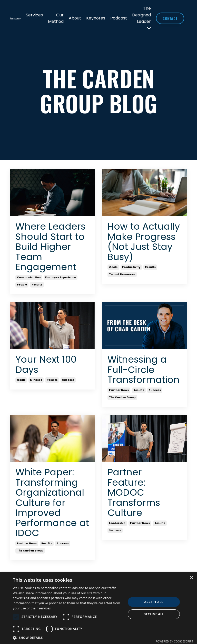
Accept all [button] (154, 602)
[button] (68, 638)
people (22, 285)
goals (113, 267)
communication (29, 277)
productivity (131, 267)
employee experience (61, 277)
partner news (119, 390)
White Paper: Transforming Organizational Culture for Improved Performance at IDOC (52, 503)
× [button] (191, 578)
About (75, 18)
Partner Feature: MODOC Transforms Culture (134, 493)
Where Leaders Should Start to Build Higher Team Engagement (50, 247)
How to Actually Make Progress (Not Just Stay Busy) (144, 242)
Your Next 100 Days (46, 365)
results (37, 285)
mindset (36, 380)
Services (34, 15)
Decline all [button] (154, 614)
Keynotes (96, 18)
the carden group (122, 397)
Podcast (119, 18)
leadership (117, 523)
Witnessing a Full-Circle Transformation (144, 370)
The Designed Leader (141, 18)
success (68, 380)
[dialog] (98, 608)
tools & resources (122, 274)
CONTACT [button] (170, 18)
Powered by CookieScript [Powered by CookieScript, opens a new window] (174, 641)
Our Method (56, 18)
